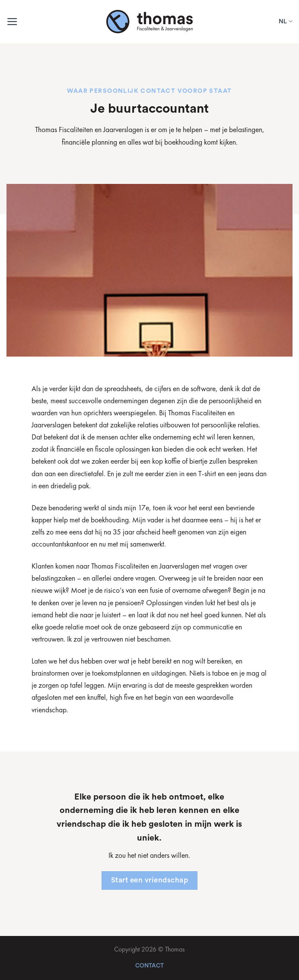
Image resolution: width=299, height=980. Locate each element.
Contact (149, 966)
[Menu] (12, 22)
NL (286, 21)
